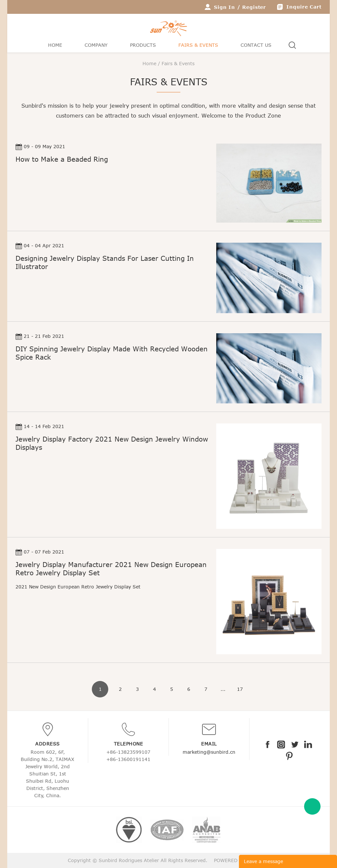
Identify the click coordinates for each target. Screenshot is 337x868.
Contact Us (256, 45)
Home (55, 45)
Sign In (224, 7)
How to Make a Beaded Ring (62, 159)
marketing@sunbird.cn (209, 752)
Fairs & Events (198, 45)
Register (254, 7)
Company (96, 45)
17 (240, 689)
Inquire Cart (304, 7)
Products (143, 45)
